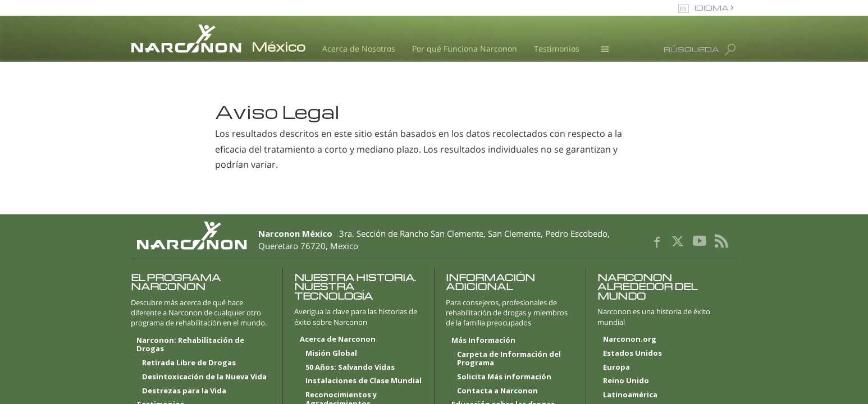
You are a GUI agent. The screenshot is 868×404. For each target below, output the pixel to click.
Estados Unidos (632, 353)
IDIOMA (712, 8)
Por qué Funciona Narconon (465, 49)
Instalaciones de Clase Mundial (364, 381)
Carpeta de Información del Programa (509, 359)
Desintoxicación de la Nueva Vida (204, 377)
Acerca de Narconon (338, 339)
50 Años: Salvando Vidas (350, 368)
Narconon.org (630, 339)
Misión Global (331, 353)
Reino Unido (626, 381)
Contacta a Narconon (497, 391)
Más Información (483, 341)
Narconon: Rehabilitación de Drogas (190, 345)
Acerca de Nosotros (359, 49)
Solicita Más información (504, 377)
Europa (616, 368)
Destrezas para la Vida (184, 391)
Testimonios (557, 49)
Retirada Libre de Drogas (189, 363)
